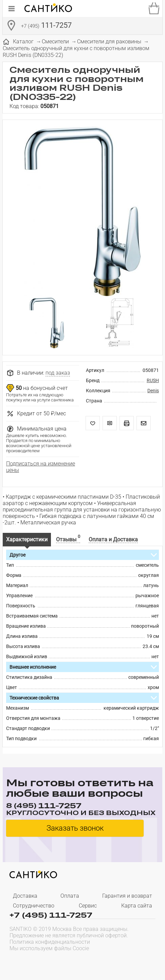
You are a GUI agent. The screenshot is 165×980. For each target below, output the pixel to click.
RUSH (153, 380)
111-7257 (46, 26)
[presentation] (53, 962)
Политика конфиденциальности (50, 942)
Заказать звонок (75, 828)
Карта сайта (137, 906)
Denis (153, 391)
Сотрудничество (34, 906)
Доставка (25, 896)
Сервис (88, 906)
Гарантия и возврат (127, 896)
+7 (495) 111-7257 (51, 915)
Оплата (70, 896)
